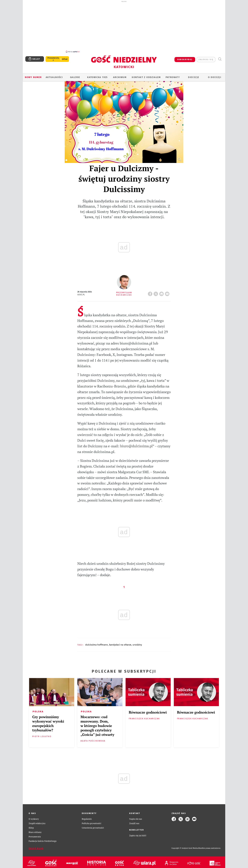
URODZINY (137, 643)
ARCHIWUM (120, 75)
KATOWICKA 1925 (97, 75)
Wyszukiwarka (220, 57)
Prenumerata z (53, 57)
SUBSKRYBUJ (185, 58)
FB (151, 291)
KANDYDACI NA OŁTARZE (120, 643)
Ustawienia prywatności (93, 826)
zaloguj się (206, 58)
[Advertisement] (124, 27)
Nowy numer (33, 75)
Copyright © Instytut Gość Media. (185, 846)
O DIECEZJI (215, 75)
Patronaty (173, 75)
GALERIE (75, 75)
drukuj (162, 291)
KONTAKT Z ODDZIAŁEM (146, 75)
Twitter (156, 291)
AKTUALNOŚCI (54, 75)
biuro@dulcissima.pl (136, 444)
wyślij (168, 291)
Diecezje (194, 75)
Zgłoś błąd (36, 847)
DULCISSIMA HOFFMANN (97, 643)
